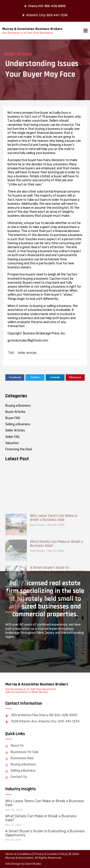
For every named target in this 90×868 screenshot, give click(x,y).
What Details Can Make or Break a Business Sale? (56, 591)
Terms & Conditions (18, 854)
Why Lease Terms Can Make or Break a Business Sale (54, 565)
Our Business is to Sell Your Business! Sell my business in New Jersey (31, 690)
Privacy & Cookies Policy (50, 854)
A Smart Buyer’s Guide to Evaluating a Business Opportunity (57, 617)
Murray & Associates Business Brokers (32, 29)
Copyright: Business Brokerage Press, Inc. (37, 333)
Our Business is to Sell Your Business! (28, 33)
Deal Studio (33, 864)
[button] (86, 31)
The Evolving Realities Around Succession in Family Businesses (55, 643)
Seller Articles (27, 353)
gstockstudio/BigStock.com (28, 340)
